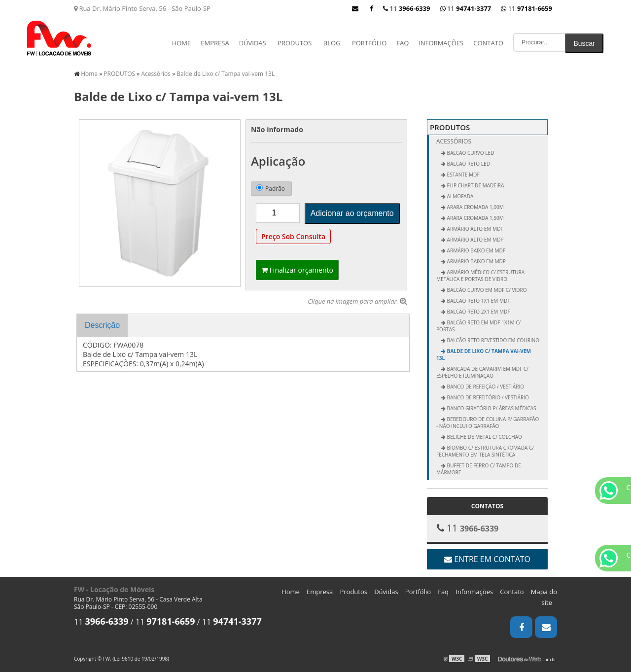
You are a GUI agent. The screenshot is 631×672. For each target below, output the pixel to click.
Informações (441, 43)
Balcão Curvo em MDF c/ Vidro (486, 290)
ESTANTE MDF (463, 175)
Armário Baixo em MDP (476, 261)
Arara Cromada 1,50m (475, 218)
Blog (332, 43)
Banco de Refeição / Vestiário (485, 387)
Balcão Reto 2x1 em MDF (478, 312)
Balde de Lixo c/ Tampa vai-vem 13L (484, 354)
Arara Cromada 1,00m (475, 207)
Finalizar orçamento (297, 270)
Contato (488, 43)
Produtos (353, 592)
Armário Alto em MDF (474, 229)
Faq (403, 43)
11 (526, 8)
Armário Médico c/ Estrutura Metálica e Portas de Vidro (480, 276)
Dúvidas (253, 43)
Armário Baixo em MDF (475, 250)
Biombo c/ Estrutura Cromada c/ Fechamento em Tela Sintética (485, 451)
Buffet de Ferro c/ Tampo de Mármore (479, 469)
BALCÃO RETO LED (468, 164)
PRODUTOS (295, 43)
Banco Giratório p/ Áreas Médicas (491, 408)
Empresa (215, 43)
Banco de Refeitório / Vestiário (487, 397)
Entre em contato (487, 559)
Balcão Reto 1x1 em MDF (478, 301)
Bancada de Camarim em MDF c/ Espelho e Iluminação (482, 372)
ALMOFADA (459, 196)
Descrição (102, 325)
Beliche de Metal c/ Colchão (484, 437)
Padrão (271, 189)
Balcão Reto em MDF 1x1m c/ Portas (478, 326)
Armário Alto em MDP (475, 240)
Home (182, 43)
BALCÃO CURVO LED (470, 153)
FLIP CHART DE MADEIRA (475, 185)
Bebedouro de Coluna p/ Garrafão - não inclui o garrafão (488, 423)
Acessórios (454, 141)
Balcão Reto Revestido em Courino (492, 340)
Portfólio (369, 43)
